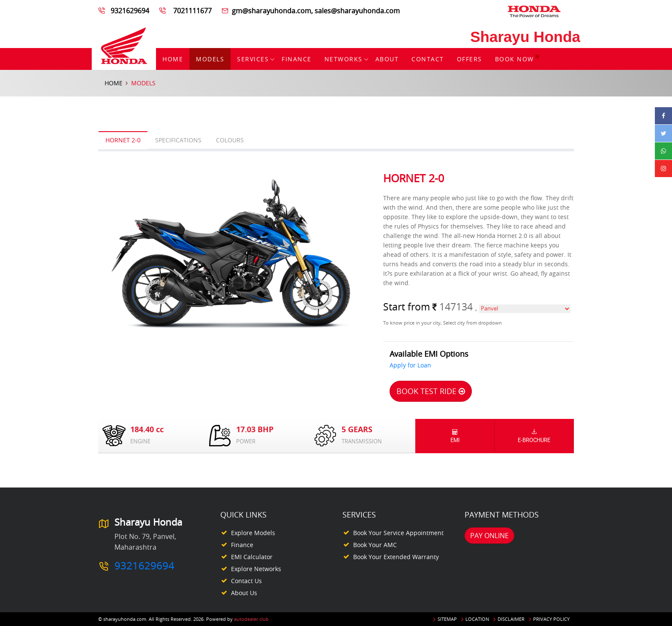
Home (173, 59)
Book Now (518, 59)
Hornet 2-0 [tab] (123, 140)
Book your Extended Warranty (396, 557)
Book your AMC (375, 545)
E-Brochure (534, 436)
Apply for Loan (410, 365)
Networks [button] (343, 59)
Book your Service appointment (398, 533)
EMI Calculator (252, 557)
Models (210, 59)
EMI (455, 436)
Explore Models (253, 533)
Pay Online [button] (489, 536)
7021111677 (192, 11)
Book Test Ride (431, 391)
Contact (428, 59)
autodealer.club (251, 619)
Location (477, 619)
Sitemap (447, 619)
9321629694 (131, 11)
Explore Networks (256, 569)
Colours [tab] (230, 140)
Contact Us (246, 581)
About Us (244, 593)
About (387, 59)
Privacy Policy (551, 619)
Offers (469, 59)
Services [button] (253, 59)
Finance (297, 59)
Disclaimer (511, 619)
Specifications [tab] (178, 140)
